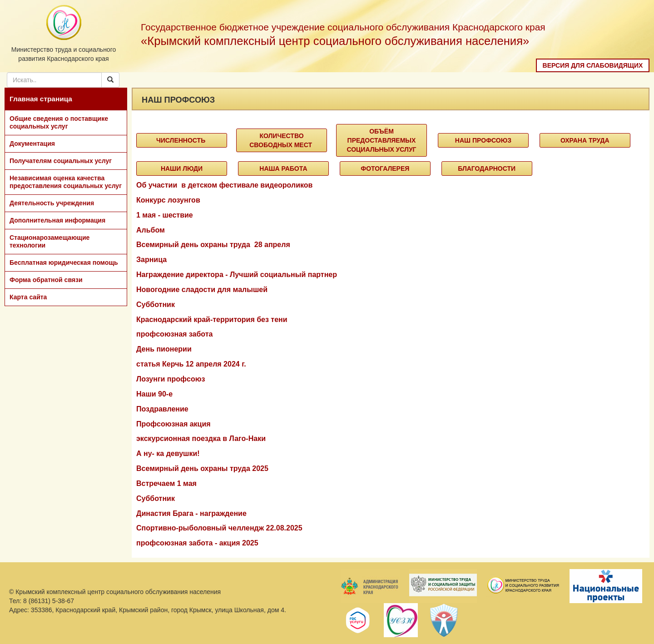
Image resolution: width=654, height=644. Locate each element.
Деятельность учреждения (52, 203)
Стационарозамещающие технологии (50, 241)
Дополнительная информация (57, 220)
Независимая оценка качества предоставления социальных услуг (66, 182)
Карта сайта (28, 297)
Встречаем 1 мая (166, 483)
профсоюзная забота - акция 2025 (197, 543)
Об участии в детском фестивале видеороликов (224, 185)
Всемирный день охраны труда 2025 (202, 468)
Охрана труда (585, 140)
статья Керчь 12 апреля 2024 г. (191, 364)
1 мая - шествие (165, 215)
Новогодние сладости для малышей (202, 290)
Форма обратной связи (46, 280)
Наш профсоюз (483, 140)
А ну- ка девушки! (168, 453)
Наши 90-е (154, 394)
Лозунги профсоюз (171, 379)
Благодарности (487, 168)
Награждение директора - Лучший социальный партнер (237, 275)
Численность (182, 140)
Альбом (151, 230)
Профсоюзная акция (173, 424)
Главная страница (41, 99)
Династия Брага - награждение (191, 513)
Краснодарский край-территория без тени (212, 320)
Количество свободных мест (282, 140)
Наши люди (182, 168)
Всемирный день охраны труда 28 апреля (213, 245)
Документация (32, 144)
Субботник (156, 305)
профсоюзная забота (174, 334)
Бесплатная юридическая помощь (64, 263)
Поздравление (162, 409)
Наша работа (283, 168)
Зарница (151, 260)
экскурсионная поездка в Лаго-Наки (201, 438)
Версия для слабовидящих (593, 65)
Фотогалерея (385, 168)
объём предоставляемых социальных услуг (381, 140)
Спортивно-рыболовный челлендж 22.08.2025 (219, 528)
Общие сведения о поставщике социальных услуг (59, 122)
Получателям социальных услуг (61, 161)
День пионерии (164, 349)
